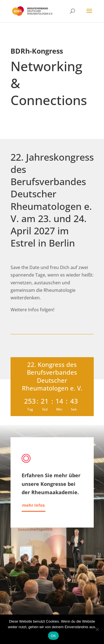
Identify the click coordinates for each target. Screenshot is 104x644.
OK (53, 636)
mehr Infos (34, 505)
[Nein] (97, 629)
